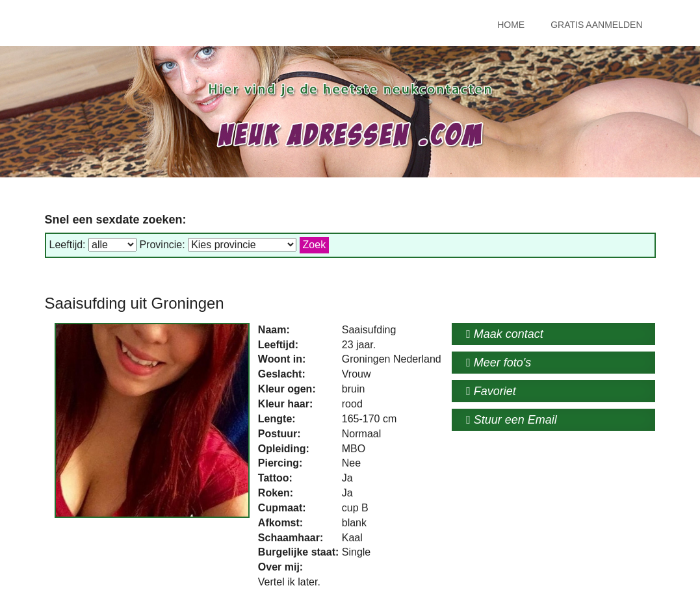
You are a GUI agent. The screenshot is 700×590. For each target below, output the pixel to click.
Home (511, 25)
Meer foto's (499, 363)
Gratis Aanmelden (596, 25)
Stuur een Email (512, 420)
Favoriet (491, 391)
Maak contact (505, 334)
